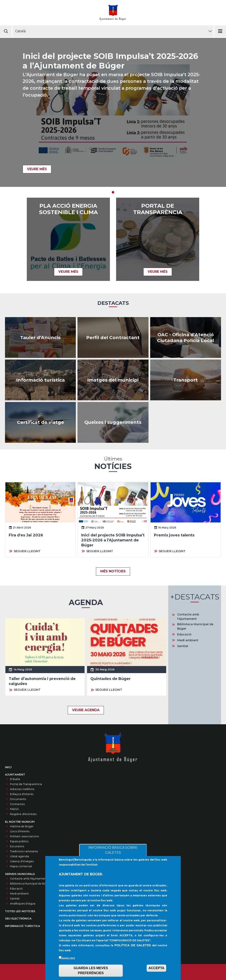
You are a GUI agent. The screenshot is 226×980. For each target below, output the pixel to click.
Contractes (17, 804)
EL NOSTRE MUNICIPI (20, 822)
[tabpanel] (113, 112)
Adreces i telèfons (22, 789)
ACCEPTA (156, 968)
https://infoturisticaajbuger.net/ (40, 380)
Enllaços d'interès (22, 794)
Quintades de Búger (111, 679)
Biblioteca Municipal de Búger (195, 626)
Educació (184, 634)
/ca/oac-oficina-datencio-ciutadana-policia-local (186, 337)
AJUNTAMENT (15, 775)
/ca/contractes (113, 337)
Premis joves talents (174, 535)
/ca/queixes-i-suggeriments (113, 422)
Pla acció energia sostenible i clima (68, 209)
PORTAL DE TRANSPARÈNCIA (158, 209)
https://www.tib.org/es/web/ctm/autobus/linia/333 (186, 380)
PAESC (14, 809)
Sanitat (183, 646)
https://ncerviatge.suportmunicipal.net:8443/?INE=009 (40, 422)
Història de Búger (22, 826)
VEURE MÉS (37, 169)
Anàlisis (68, 958)
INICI (8, 767)
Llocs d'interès (20, 831)
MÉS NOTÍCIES (113, 571)
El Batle (15, 779)
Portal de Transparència (26, 784)
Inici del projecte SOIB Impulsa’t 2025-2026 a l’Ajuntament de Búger (111, 61)
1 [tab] (113, 192)
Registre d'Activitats (23, 814)
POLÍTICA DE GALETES (133, 945)
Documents (18, 799)
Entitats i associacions (24, 836)
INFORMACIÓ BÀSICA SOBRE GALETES (113, 850)
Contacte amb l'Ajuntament (188, 617)
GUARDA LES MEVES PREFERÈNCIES (91, 971)
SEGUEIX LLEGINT (27, 551)
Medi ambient (188, 640)
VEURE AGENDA (86, 710)
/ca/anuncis (40, 337)
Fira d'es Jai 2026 (26, 535)
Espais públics (19, 841)
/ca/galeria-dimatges (113, 380)
